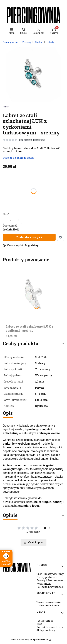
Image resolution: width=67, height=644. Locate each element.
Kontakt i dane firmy (50, 627)
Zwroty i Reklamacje (50, 580)
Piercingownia (10, 42)
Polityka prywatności (50, 587)
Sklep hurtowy (46, 630)
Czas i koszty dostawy (50, 574)
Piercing (27, 42)
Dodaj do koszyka (29, 237)
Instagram (44, 621)
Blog (39, 624)
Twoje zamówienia (49, 602)
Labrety (50, 42)
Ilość (6, 214)
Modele (39, 42)
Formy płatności (47, 577)
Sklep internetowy (29, 640)
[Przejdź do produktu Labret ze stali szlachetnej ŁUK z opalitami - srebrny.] (33, 295)
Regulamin (44, 584)
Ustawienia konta (48, 605)
